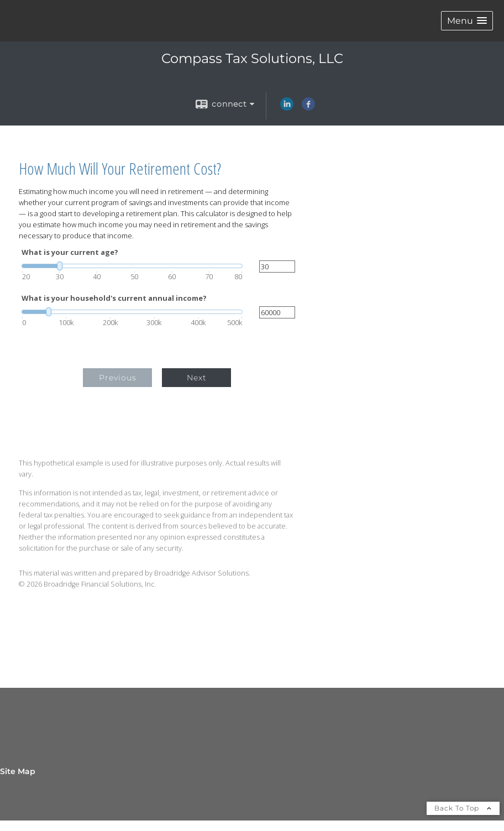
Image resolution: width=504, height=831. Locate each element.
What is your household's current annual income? (114, 298)
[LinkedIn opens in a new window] (287, 108)
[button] (467, 21)
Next (197, 378)
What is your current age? (70, 252)
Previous (118, 378)
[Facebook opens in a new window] (308, 108)
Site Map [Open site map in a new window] (18, 771)
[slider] (132, 266)
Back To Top (463, 808)
